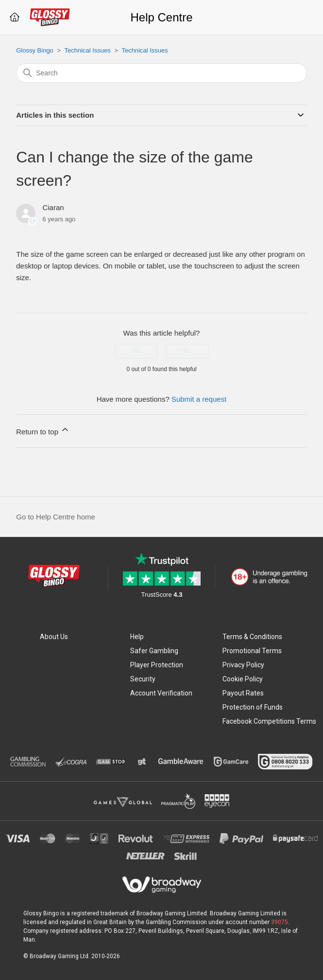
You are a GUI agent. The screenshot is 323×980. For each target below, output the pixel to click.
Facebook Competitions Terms (269, 721)
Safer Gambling (154, 651)
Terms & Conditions (252, 637)
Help (137, 637)
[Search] (161, 73)
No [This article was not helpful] (187, 351)
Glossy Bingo (35, 50)
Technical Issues (87, 50)
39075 (280, 922)
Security (143, 679)
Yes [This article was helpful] (136, 351)
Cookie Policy (243, 679)
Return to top (43, 430)
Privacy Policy (243, 665)
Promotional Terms (252, 651)
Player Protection (157, 665)
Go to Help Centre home (56, 517)
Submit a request (199, 399)
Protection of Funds (253, 707)
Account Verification (161, 693)
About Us (54, 637)
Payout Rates (243, 693)
